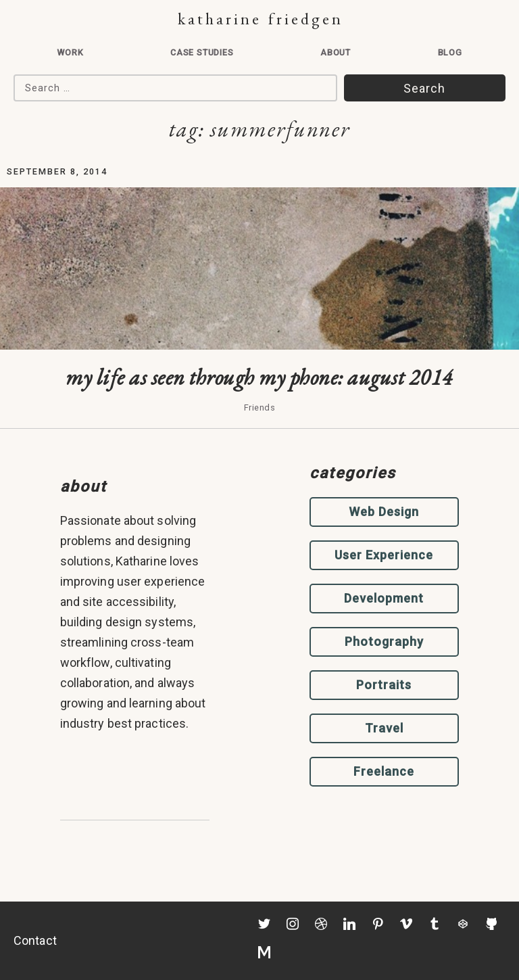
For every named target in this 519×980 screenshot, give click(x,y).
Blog (450, 52)
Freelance (384, 771)
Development (384, 598)
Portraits (384, 685)
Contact (35, 940)
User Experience (384, 555)
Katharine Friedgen (261, 19)
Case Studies (202, 52)
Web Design (384, 512)
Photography (384, 641)
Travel (384, 728)
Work (70, 52)
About (336, 52)
